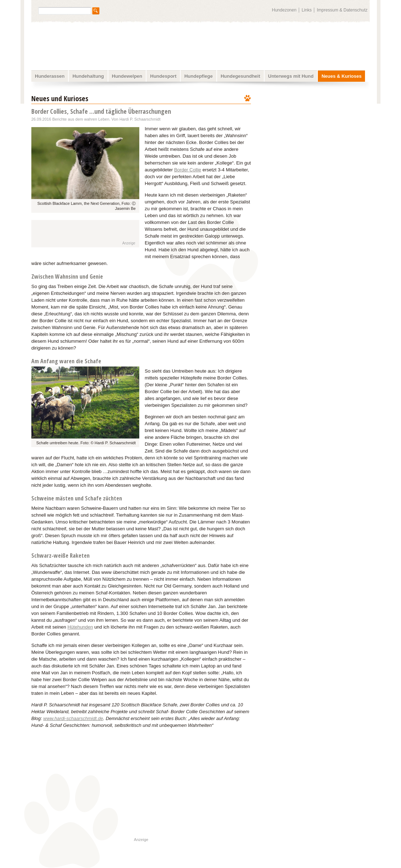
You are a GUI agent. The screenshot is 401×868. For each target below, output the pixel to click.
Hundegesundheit (240, 76)
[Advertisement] (315, 139)
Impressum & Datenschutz (342, 10)
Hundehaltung (88, 76)
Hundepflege (199, 76)
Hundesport (163, 76)
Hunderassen (50, 76)
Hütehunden (80, 627)
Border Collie (188, 170)
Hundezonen (284, 10)
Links (307, 10)
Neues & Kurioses (341, 76)
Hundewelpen (127, 76)
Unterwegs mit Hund (291, 76)
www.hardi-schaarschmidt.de (73, 718)
